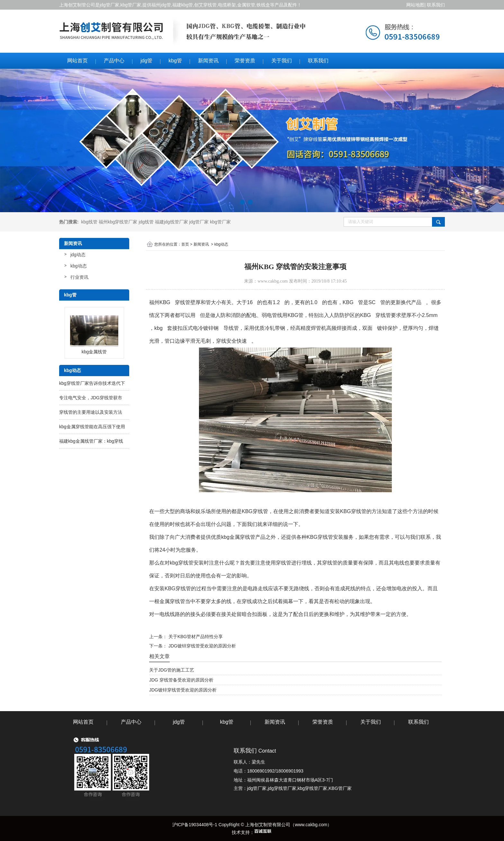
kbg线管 (89, 222)
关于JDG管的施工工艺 (172, 670)
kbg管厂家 (131, 5)
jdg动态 (78, 255)
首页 (185, 244)
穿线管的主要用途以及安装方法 (91, 412)
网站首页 (77, 61)
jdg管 (146, 61)
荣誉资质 (245, 61)
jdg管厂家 (109, 5)
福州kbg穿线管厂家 (118, 222)
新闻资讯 (208, 61)
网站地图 (415, 5)
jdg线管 (146, 222)
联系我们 (436, 5)
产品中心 (114, 61)
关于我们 (282, 61)
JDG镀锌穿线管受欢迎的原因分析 (202, 646)
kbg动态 (79, 266)
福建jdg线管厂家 (171, 222)
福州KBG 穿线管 (170, 302)
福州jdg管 (161, 5)
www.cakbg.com (273, 281)
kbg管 (175, 61)
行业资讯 (79, 277)
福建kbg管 (183, 5)
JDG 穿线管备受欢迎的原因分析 (181, 680)
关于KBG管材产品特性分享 (195, 637)
